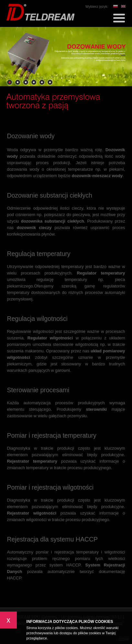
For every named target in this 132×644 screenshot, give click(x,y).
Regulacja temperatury (38, 254)
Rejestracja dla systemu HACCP (52, 539)
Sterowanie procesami (38, 390)
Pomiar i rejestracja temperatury (51, 435)
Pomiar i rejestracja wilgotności (50, 487)
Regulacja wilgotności (37, 319)
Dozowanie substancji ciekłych (49, 195)
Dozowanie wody (31, 136)
